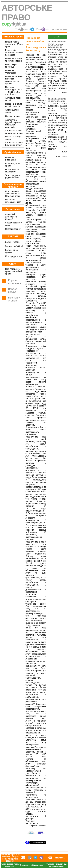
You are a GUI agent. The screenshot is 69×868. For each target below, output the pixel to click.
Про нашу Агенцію (14, 299)
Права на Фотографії (11, 72)
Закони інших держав (12, 251)
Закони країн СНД (14, 246)
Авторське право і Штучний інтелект (14, 144)
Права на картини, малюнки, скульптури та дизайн (14, 80)
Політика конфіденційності (32, 865)
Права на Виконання (10, 159)
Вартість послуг (13, 291)
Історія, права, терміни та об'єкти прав (14, 44)
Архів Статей (61, 157)
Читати (64, 93)
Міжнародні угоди (14, 256)
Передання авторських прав (13, 201)
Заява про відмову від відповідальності (56, 865)
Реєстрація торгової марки (52, 29)
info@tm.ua (60, 858)
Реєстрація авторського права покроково (14, 53)
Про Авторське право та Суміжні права (13, 271)
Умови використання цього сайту (10, 865)
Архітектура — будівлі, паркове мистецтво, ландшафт (13, 124)
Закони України (13, 242)
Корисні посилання (15, 282)
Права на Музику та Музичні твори (13, 60)
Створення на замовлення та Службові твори (13, 194)
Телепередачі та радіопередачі (13, 176)
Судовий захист (13, 229)
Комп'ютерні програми (11, 66)
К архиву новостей (38, 826)
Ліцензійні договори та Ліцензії (11, 217)
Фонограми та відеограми (12, 170)
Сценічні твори (12, 116)
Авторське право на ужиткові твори (14, 132)
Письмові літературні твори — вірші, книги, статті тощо (14, 91)
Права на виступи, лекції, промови (14, 105)
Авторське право (27, 13)
